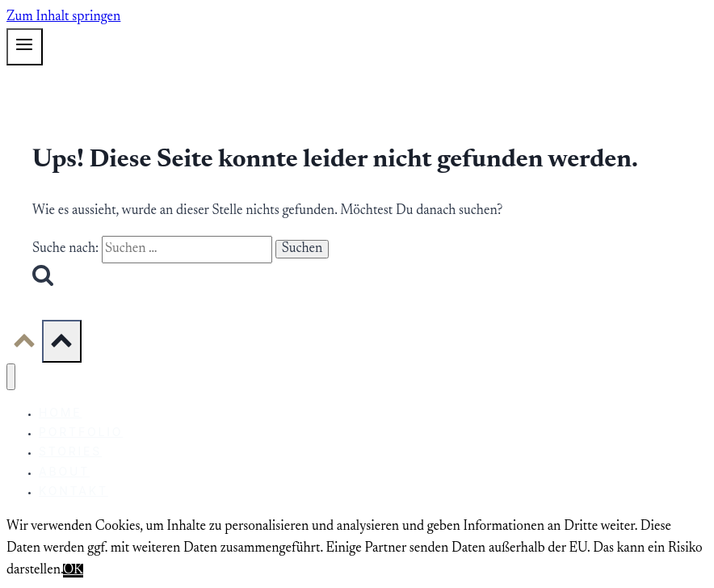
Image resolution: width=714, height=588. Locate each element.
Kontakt (73, 491)
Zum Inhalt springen (63, 17)
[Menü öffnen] (25, 47)
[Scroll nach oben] (24, 346)
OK (73, 571)
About (64, 471)
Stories (70, 451)
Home (60, 412)
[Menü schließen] (11, 377)
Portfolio (81, 432)
